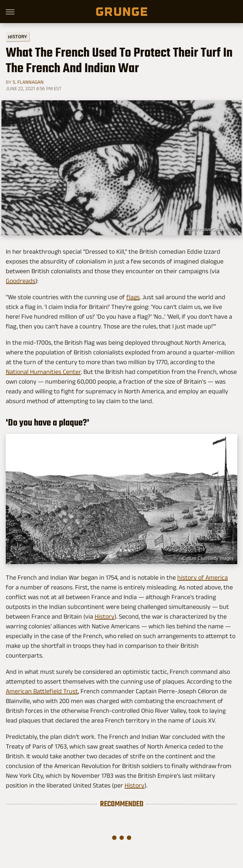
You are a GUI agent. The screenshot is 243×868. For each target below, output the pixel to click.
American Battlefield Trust (42, 691)
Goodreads (21, 281)
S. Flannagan (28, 82)
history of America (203, 577)
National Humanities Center (43, 372)
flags (133, 297)
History (18, 36)
